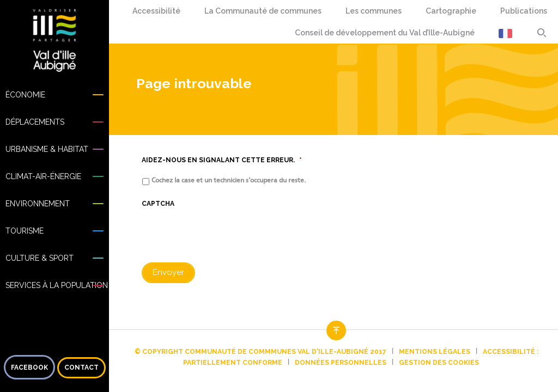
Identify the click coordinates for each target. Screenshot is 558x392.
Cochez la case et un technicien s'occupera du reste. (229, 180)
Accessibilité (154, 11)
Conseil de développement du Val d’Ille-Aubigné (385, 33)
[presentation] (225, 235)
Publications (524, 11)
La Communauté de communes (263, 11)
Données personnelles (341, 363)
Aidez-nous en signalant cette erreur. (222, 160)
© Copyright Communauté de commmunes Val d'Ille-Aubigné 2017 (260, 352)
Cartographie (451, 11)
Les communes (374, 11)
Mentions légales (435, 352)
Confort (162, 11)
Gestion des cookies (439, 363)
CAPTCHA (158, 204)
